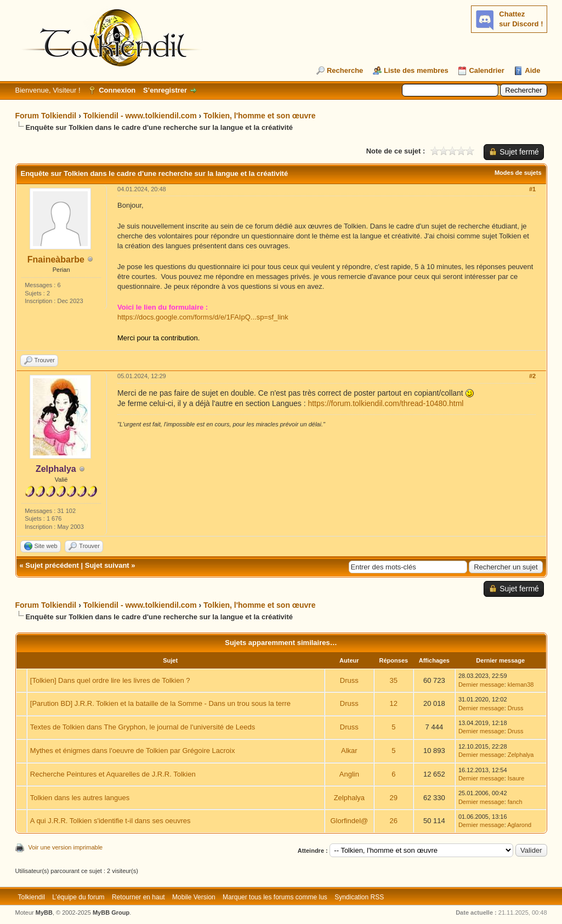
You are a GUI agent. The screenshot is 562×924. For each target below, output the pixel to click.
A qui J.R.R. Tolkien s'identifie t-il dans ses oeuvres (110, 821)
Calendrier (486, 70)
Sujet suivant (107, 565)
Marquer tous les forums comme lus (275, 897)
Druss (349, 680)
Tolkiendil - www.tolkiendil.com (140, 116)
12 (394, 703)
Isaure (516, 778)
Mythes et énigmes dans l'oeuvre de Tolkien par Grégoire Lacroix (133, 751)
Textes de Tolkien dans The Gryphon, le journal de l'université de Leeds (143, 727)
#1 (532, 189)
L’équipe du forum (78, 897)
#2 (532, 376)
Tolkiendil (32, 897)
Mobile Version (194, 897)
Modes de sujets (518, 173)
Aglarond (519, 825)
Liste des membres (416, 70)
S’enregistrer (165, 90)
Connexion (117, 90)
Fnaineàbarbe (56, 259)
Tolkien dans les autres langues (80, 798)
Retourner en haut (138, 897)
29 (394, 798)
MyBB (44, 912)
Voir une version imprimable (66, 847)
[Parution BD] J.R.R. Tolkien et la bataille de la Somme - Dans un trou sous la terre (160, 703)
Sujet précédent (52, 565)
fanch (515, 802)
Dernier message (481, 685)
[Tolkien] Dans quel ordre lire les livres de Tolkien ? (110, 680)
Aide (532, 70)
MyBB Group (111, 912)
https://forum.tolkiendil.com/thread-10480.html (385, 403)
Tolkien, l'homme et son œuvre (260, 116)
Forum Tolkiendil (46, 116)
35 (394, 680)
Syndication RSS (359, 897)
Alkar (349, 751)
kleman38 (521, 685)
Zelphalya (521, 755)
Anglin (349, 774)
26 (394, 821)
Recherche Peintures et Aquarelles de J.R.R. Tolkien (113, 774)
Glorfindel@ (349, 821)
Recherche (345, 70)
